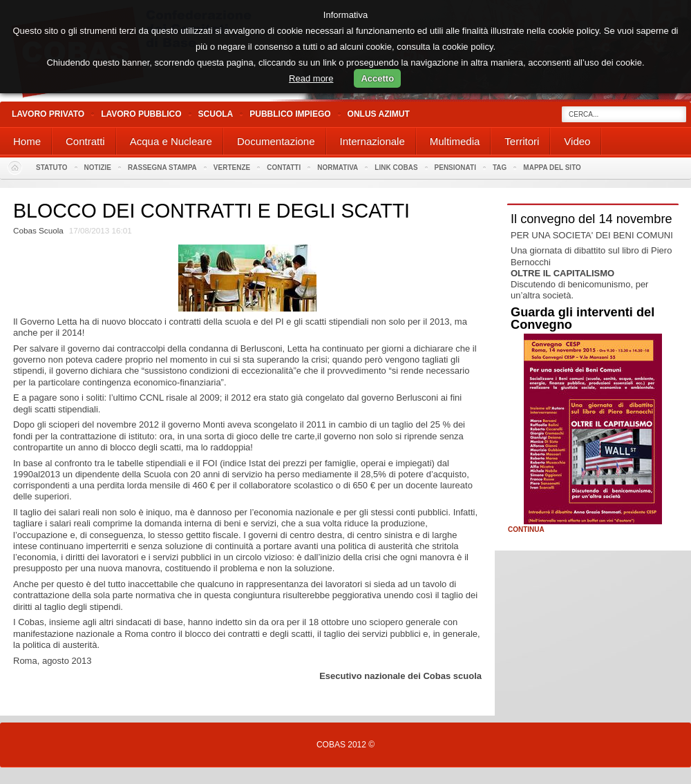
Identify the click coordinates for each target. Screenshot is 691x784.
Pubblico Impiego (290, 114)
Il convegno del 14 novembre (591, 219)
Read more (311, 78)
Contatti (284, 168)
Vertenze (232, 168)
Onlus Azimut (379, 114)
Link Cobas (396, 168)
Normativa (338, 168)
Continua (526, 530)
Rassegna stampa (162, 168)
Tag (500, 168)
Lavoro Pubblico (141, 114)
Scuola (216, 114)
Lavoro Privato (48, 114)
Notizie (98, 168)
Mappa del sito (552, 168)
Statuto (52, 168)
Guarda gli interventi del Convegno (583, 318)
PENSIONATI (455, 168)
